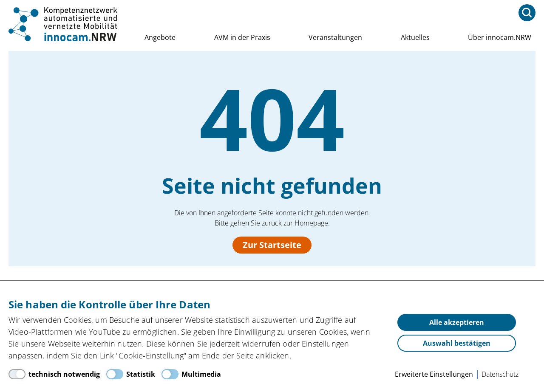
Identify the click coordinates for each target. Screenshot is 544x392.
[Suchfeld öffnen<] (527, 13)
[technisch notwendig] (54, 374)
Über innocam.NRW (500, 37)
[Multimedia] (191, 374)
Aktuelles (415, 37)
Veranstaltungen (335, 37)
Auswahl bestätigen (457, 343)
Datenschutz (500, 374)
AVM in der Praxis (242, 37)
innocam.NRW (64, 24)
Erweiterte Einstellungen (434, 374)
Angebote (160, 37)
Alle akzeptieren (457, 322)
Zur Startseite (272, 245)
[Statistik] (131, 374)
